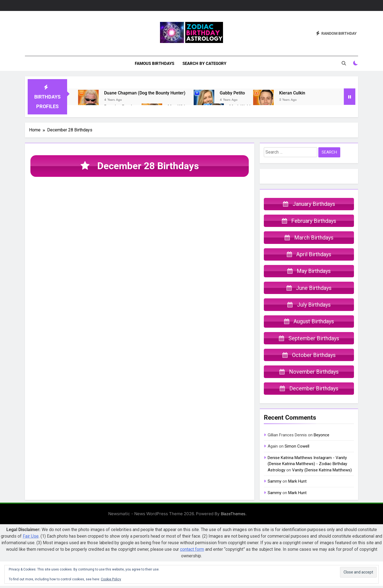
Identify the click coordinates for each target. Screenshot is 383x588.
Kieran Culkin (292, 93)
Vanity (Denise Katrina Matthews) (322, 472)
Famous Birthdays (155, 64)
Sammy (275, 484)
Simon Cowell (297, 449)
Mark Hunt (297, 484)
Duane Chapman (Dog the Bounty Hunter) (145, 93)
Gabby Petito (232, 93)
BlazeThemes (233, 516)
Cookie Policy (111, 579)
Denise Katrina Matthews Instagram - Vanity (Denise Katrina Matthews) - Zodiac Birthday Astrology (307, 466)
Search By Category (204, 64)
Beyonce (321, 437)
